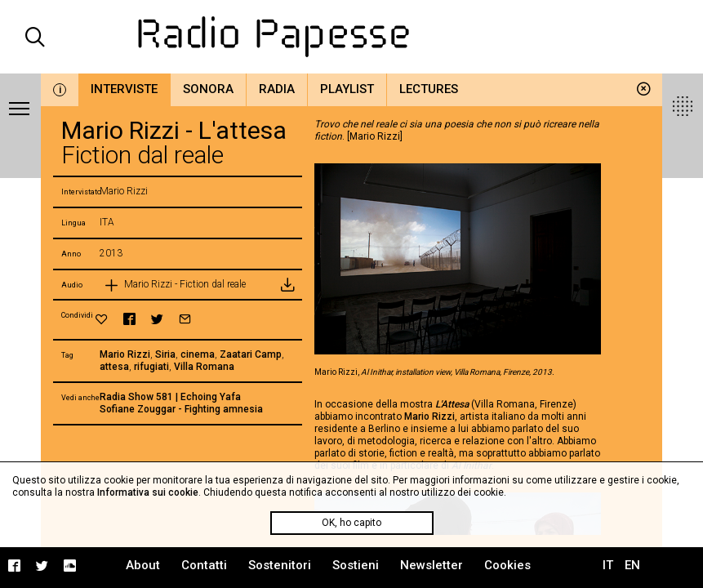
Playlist (347, 89)
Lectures (429, 89)
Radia (277, 89)
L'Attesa (452, 404)
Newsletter (432, 565)
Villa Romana (204, 367)
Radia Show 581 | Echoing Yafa (170, 397)
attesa (114, 367)
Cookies (507, 565)
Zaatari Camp (251, 354)
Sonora (208, 89)
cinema (198, 354)
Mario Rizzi (125, 354)
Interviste (124, 89)
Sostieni (356, 565)
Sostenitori (280, 565)
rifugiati (151, 367)
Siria (165, 354)
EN (632, 565)
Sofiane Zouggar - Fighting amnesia (181, 409)
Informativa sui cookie (148, 492)
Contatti (204, 565)
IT (608, 565)
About (143, 565)
